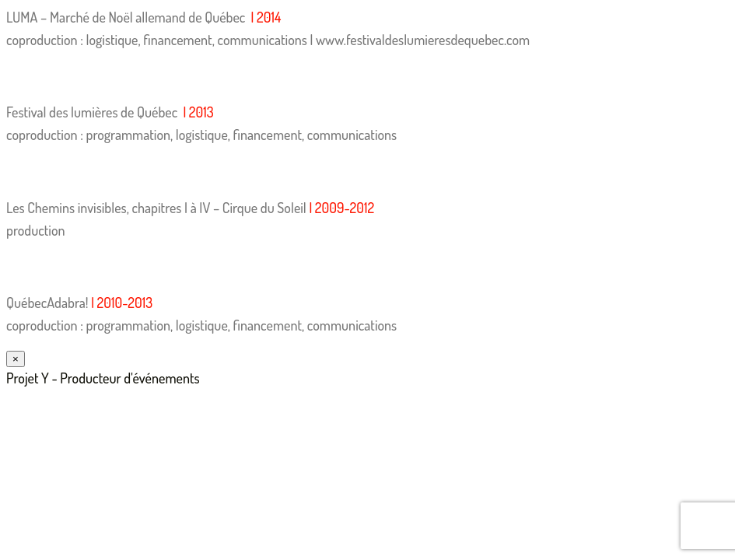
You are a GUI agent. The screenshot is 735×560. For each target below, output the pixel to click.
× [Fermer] (16, 359)
